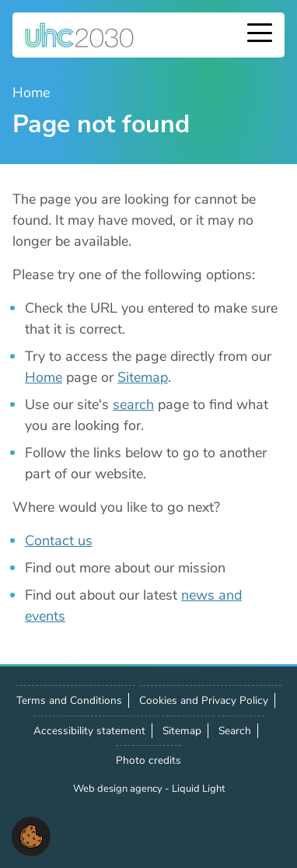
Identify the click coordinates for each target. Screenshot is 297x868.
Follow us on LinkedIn (98, 829)
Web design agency (119, 789)
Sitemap (143, 377)
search (133, 404)
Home (44, 377)
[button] (31, 835)
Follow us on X (64, 829)
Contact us (59, 541)
